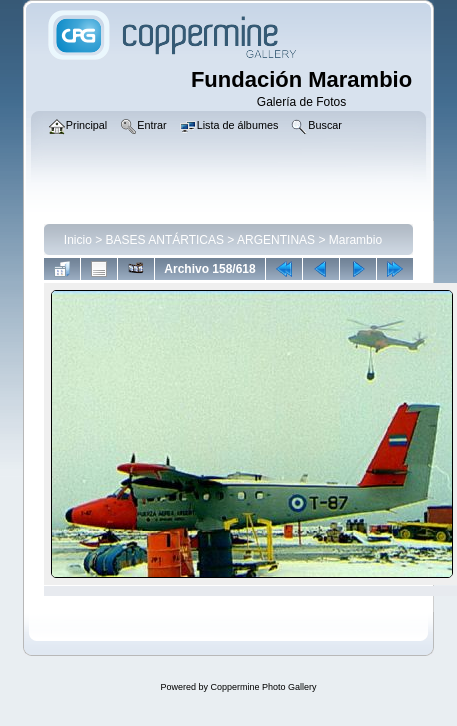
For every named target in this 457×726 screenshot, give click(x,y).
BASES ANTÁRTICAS (165, 240)
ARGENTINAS (276, 240)
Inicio (78, 240)
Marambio (355, 240)
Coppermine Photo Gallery (263, 687)
